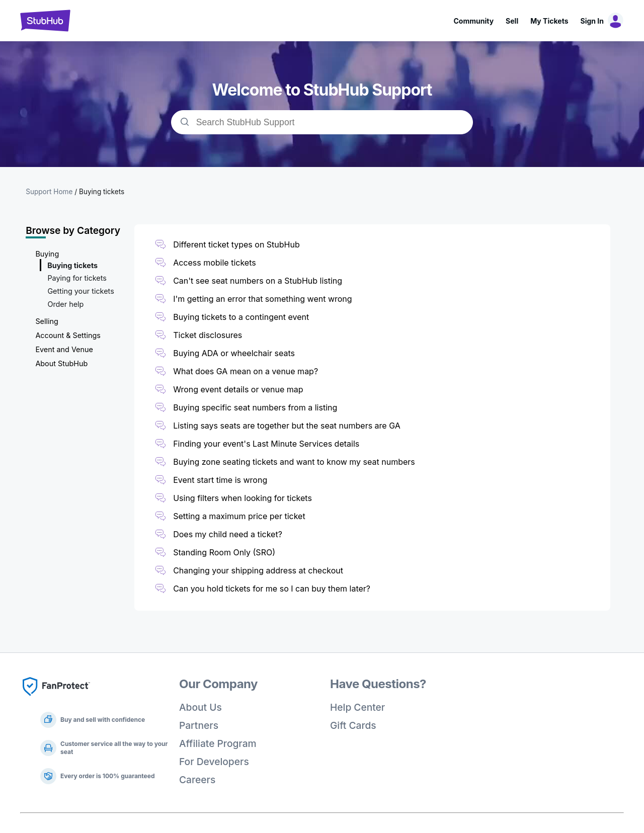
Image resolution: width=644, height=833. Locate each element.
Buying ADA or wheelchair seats (234, 353)
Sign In (592, 21)
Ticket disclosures (208, 335)
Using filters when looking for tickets (243, 498)
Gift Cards (353, 725)
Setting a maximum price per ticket (239, 516)
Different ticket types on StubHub (236, 244)
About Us (200, 707)
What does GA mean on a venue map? (246, 371)
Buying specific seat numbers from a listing (255, 407)
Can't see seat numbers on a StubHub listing (258, 281)
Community (473, 21)
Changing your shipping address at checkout (258, 570)
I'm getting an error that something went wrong (262, 299)
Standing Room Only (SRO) (224, 552)
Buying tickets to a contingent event (241, 317)
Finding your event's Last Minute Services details (266, 444)
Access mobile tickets (215, 263)
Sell (512, 21)
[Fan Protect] (56, 699)
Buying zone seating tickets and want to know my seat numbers (294, 462)
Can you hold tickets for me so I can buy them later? (272, 589)
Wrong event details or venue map (239, 389)
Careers (197, 780)
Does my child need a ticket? (228, 534)
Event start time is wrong (220, 480)
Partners (199, 725)
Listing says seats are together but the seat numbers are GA (287, 426)
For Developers (214, 762)
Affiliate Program (218, 743)
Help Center (357, 707)
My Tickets (549, 21)
